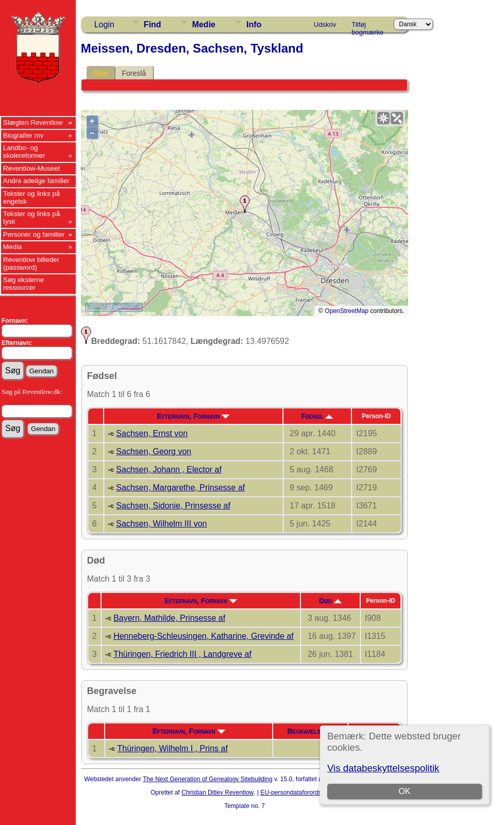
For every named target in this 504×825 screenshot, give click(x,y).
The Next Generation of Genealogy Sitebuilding (208, 779)
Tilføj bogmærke (367, 26)
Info (254, 24)
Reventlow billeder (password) (31, 263)
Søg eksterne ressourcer (23, 284)
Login (104, 24)
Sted (100, 73)
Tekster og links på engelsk (31, 197)
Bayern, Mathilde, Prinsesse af (169, 618)
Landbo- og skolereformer (24, 152)
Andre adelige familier (36, 181)
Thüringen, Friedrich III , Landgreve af (182, 654)
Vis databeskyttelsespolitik (383, 768)
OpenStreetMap (347, 311)
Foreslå (134, 73)
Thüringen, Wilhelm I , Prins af (173, 748)
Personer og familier (34, 234)
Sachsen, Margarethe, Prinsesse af (180, 488)
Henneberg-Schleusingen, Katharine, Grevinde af (204, 636)
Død (330, 601)
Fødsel (317, 416)
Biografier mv (23, 135)
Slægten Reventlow (33, 122)
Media (12, 247)
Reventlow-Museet (31, 168)
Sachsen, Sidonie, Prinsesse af (173, 506)
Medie (204, 24)
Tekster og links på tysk (31, 218)
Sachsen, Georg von (154, 451)
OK (404, 791)
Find (153, 24)
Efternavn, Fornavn (193, 416)
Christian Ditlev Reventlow (217, 793)
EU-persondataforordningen (298, 793)
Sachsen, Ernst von (152, 433)
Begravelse (310, 731)
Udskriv (325, 24)
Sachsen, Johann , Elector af (169, 469)
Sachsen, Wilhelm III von (161, 524)
